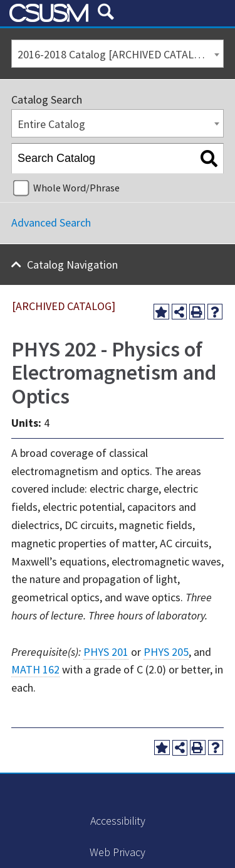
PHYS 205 (166, 652)
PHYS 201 (106, 652)
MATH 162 (35, 669)
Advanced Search (51, 222)
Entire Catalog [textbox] (51, 124)
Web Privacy (118, 852)
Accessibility (118, 821)
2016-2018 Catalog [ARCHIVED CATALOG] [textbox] (115, 54)
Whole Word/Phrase (76, 188)
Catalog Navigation (72, 265)
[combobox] (118, 54)
